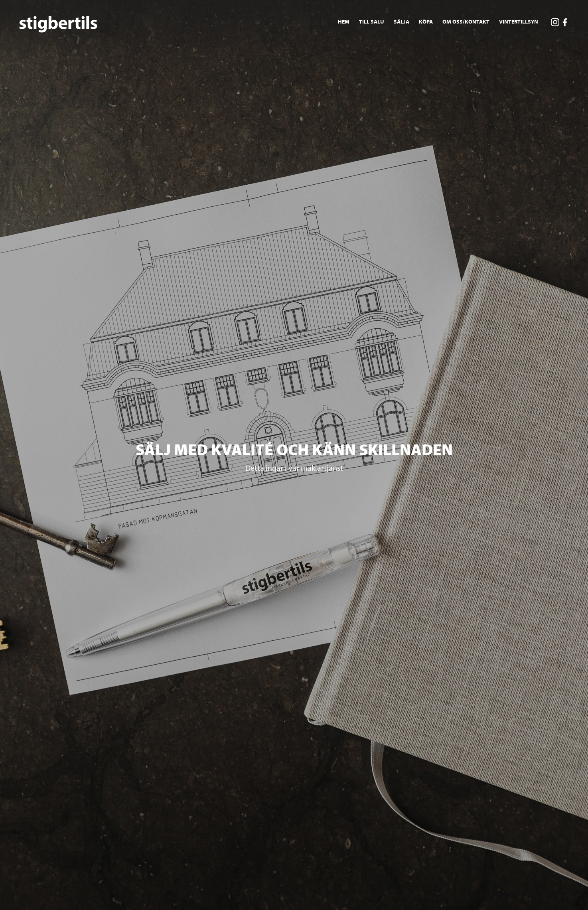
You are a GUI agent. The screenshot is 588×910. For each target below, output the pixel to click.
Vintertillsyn (519, 22)
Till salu (372, 22)
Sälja (402, 22)
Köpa (426, 22)
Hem (344, 22)
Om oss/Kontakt (466, 22)
